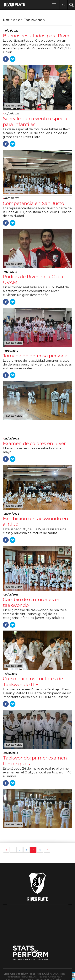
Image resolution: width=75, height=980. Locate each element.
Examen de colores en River (34, 443)
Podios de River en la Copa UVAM (33, 279)
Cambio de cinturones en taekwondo (32, 602)
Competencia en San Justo (34, 203)
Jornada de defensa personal (36, 356)
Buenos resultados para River (36, 36)
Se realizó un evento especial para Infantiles (36, 121)
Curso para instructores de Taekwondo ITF (33, 682)
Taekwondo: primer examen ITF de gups (35, 761)
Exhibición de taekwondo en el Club (35, 521)
